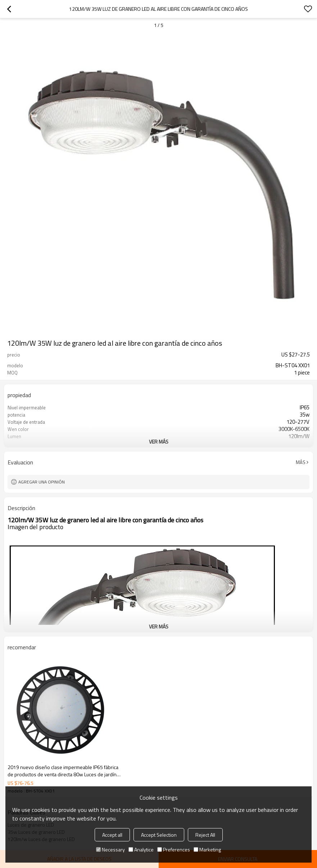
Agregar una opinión (42, 482)
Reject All (205, 835)
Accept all (112, 835)
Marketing (207, 849)
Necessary (110, 849)
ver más (159, 442)
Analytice (141, 849)
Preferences (174, 849)
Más (301, 462)
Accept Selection (159, 835)
